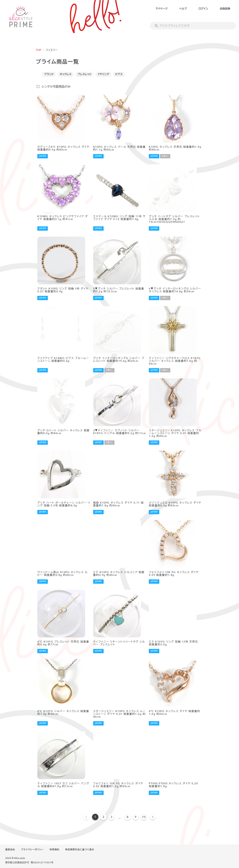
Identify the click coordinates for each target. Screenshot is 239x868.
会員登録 (225, 9)
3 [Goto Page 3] (111, 817)
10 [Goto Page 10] (144, 817)
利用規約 (55, 850)
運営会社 (10, 850)
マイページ (162, 9)
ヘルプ (183, 9)
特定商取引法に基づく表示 (80, 850)
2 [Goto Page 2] (103, 817)
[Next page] (153, 817)
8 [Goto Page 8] (128, 817)
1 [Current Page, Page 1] (95, 817)
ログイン (203, 9)
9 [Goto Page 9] (136, 817)
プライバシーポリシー (32, 850)
